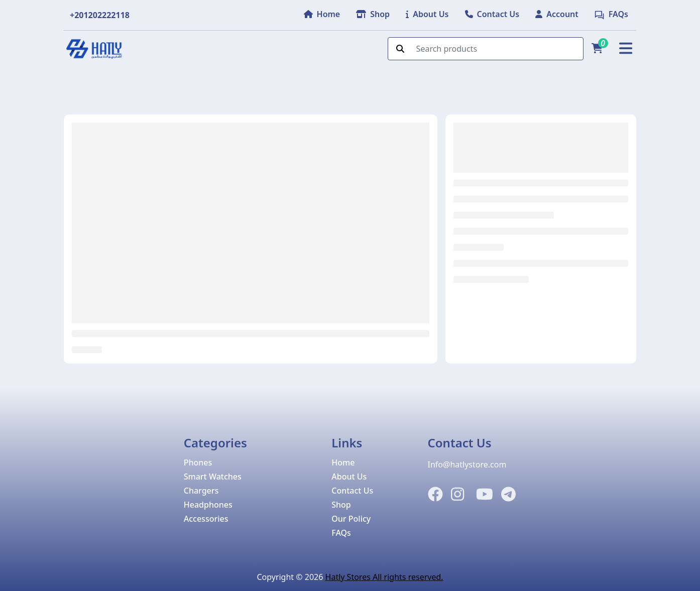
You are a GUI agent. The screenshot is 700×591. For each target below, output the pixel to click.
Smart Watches (213, 477)
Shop (341, 505)
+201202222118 (100, 15)
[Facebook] (435, 495)
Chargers (201, 491)
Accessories (206, 519)
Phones (198, 462)
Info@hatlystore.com (467, 464)
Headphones (208, 505)
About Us (349, 477)
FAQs (341, 533)
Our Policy (351, 519)
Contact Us (352, 491)
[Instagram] (457, 495)
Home (343, 462)
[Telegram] (508, 495)
